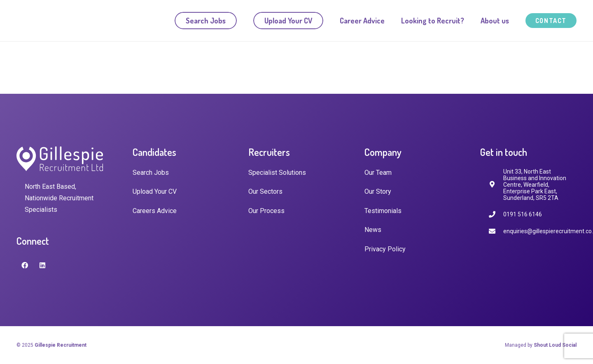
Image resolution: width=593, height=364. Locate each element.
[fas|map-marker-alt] (496, 184)
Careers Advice (155, 211)
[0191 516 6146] (496, 214)
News (373, 230)
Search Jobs (151, 173)
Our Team (378, 173)
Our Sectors (265, 191)
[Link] (56, 21)
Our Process (266, 211)
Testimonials (383, 211)
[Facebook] (25, 265)
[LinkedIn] (42, 265)
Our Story (378, 191)
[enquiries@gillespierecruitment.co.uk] (496, 231)
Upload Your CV (155, 191)
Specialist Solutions (277, 173)
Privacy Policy (385, 249)
